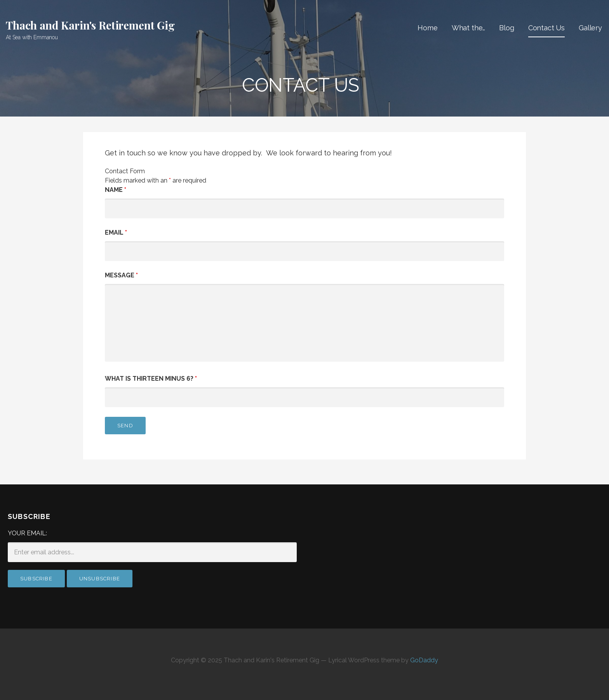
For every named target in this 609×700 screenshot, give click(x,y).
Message (121, 275)
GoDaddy (424, 660)
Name (116, 190)
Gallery (590, 28)
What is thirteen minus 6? (151, 379)
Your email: (27, 533)
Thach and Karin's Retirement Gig (90, 25)
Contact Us (546, 28)
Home (427, 28)
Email (116, 232)
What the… (469, 28)
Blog (506, 28)
